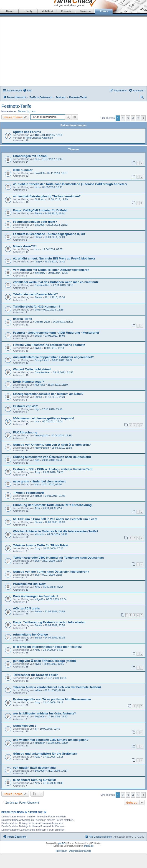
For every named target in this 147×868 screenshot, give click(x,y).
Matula (22, 111)
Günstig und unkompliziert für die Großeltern (45, 754)
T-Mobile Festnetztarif (28, 493)
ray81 (38, 348)
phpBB (62, 843)
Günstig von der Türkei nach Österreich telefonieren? (51, 572)
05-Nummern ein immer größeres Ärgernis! (44, 418)
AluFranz (40, 199)
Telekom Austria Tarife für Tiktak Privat (41, 545)
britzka (38, 336)
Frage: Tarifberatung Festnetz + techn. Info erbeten (49, 622)
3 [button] (128, 118)
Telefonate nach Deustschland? (35, 294)
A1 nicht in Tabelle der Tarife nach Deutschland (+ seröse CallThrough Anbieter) (70, 184)
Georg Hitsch (42, 360)
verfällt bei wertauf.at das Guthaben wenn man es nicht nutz (56, 282)
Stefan (38, 213)
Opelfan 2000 (42, 322)
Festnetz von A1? (25, 406)
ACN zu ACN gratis (26, 608)
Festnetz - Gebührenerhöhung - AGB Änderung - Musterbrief (56, 333)
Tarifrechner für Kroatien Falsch (36, 675)
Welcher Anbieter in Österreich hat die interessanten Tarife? (56, 531)
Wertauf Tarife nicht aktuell (32, 369)
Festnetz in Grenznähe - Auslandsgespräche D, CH (49, 234)
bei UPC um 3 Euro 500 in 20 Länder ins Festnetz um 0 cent (55, 519)
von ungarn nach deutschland (34, 768)
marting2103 (42, 435)
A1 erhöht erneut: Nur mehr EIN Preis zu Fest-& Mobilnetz (54, 258)
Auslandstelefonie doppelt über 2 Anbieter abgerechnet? (53, 357)
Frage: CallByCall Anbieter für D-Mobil (40, 210)
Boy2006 (39, 173)
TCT (37, 135)
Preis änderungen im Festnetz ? (36, 596)
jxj (28, 111)
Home (10, 11)
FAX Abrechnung (25, 432)
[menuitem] (28, 90)
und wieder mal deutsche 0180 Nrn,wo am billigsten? (51, 740)
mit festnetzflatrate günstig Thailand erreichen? (47, 196)
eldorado (39, 534)
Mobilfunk (48, 11)
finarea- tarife (23, 319)
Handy (29, 11)
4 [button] (133, 118)
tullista (38, 690)
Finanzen (85, 11)
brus (33, 111)
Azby (37, 472)
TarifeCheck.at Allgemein (39, 138)
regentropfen (42, 448)
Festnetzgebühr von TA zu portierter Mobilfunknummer (52, 699)
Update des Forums (27, 132)
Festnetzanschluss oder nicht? (35, 222)
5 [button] (138, 118)
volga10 (39, 599)
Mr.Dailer (40, 743)
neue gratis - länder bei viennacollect (39, 481)
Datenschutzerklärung (80, 851)
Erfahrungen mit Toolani (30, 156)
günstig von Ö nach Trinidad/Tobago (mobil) (44, 661)
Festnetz (66, 11)
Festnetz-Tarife (16, 106)
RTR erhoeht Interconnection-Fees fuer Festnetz (47, 647)
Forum (104, 11)
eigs (37, 409)
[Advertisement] (74, 52)
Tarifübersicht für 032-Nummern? (37, 307)
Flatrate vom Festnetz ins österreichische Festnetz (49, 345)
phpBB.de (89, 846)
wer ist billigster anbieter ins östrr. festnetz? (44, 713)
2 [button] (123, 118)
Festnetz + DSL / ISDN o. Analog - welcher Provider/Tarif (53, 469)
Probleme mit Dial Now (29, 584)
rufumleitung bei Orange (30, 634)
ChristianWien (42, 285)
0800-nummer (23, 170)
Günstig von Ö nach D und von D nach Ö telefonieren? (52, 445)
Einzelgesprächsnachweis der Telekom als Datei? (48, 394)
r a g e (38, 262)
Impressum (62, 851)
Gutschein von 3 (25, 726)
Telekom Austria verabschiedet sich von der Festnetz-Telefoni (57, 687)
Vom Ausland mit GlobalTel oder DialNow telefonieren (51, 270)
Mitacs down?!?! (25, 246)
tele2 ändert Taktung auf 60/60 (34, 780)
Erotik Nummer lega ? (28, 382)
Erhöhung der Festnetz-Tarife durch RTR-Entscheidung (52, 505)
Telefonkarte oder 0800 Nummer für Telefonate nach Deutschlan (58, 558)
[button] (143, 118)
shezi (38, 310)
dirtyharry (40, 273)
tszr (37, 484)
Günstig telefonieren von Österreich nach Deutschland (52, 457)
